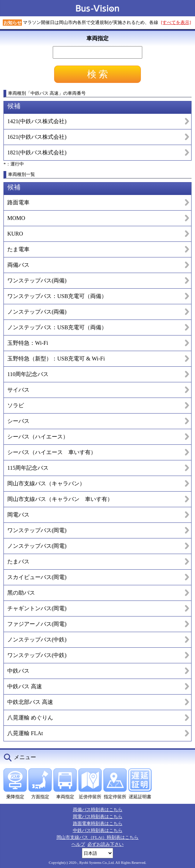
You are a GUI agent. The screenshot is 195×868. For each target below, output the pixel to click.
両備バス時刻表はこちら (98, 810)
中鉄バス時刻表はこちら (98, 830)
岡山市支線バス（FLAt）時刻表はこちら (98, 837)
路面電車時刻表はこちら (98, 823)
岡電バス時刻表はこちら (98, 816)
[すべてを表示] (176, 22)
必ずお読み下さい (105, 844)
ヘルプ (78, 844)
